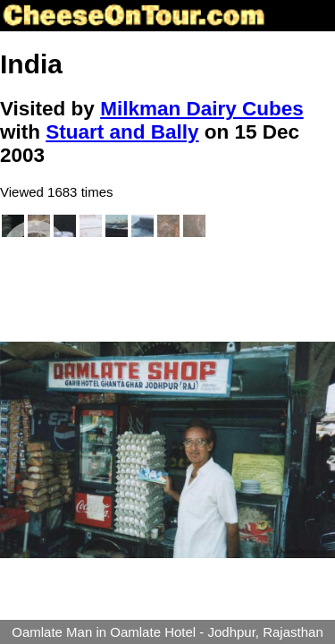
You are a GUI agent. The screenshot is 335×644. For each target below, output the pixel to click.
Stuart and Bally (122, 132)
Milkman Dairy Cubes (202, 109)
